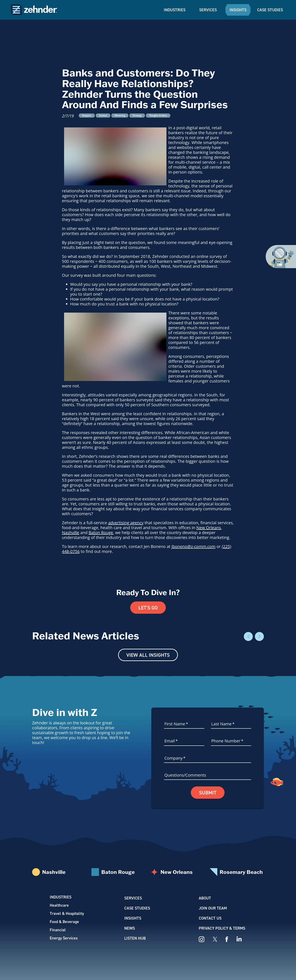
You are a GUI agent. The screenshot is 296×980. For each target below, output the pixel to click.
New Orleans (209, 528)
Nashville (71, 533)
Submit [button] (208, 793)
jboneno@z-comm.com (194, 546)
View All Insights (148, 655)
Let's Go (148, 608)
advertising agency (126, 523)
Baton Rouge (101, 533)
